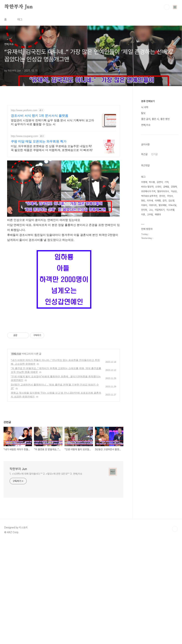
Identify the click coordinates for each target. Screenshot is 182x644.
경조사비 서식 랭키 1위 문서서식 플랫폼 (40, 116)
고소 (151, 210)
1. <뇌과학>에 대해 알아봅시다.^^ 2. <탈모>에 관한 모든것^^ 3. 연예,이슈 (46, 577)
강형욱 (174, 187)
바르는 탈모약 (147, 187)
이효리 (144, 205)
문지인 (162, 196)
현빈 (143, 201)
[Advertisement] (63, 185)
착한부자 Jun (18, 7)
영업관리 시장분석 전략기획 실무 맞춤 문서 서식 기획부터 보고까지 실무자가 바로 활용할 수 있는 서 (52, 122)
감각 (165, 201)
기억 (167, 182)
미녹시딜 (172, 205)
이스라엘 (170, 210)
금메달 (166, 187)
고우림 (150, 214)
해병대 (158, 214)
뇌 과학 (145, 107)
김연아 (160, 182)
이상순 (174, 191)
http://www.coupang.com (24, 136)
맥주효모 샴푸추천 (149, 196)
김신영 (171, 201)
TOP (175, 632)
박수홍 (152, 182)
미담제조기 (160, 210)
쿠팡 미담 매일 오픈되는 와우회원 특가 (39, 141)
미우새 (150, 201)
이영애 (144, 182)
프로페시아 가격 (148, 191)
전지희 (144, 210)
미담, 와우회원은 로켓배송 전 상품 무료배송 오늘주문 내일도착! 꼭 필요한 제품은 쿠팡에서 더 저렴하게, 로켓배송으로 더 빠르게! (52, 148)
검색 (167, 7)
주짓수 (170, 196)
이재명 (158, 201)
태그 (20, 19)
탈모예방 (163, 205)
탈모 (143, 113)
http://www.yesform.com (24, 110)
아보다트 (153, 205)
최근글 (144, 154)
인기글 (154, 154)
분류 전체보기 (148, 101)
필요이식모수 (163, 191)
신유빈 (158, 187)
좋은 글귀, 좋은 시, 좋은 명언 (155, 119)
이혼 (143, 214)
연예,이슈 (16, 457)
